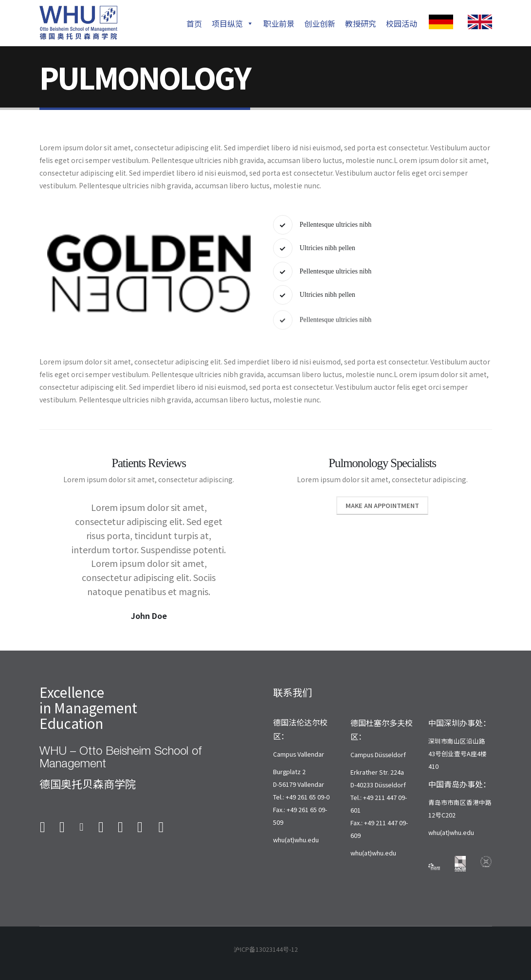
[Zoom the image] (441, 21)
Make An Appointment (382, 519)
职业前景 (279, 23)
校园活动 (402, 23)
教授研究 (361, 23)
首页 (194, 23)
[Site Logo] (78, 23)
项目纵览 (233, 23)
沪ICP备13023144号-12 (266, 949)
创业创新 (320, 23)
